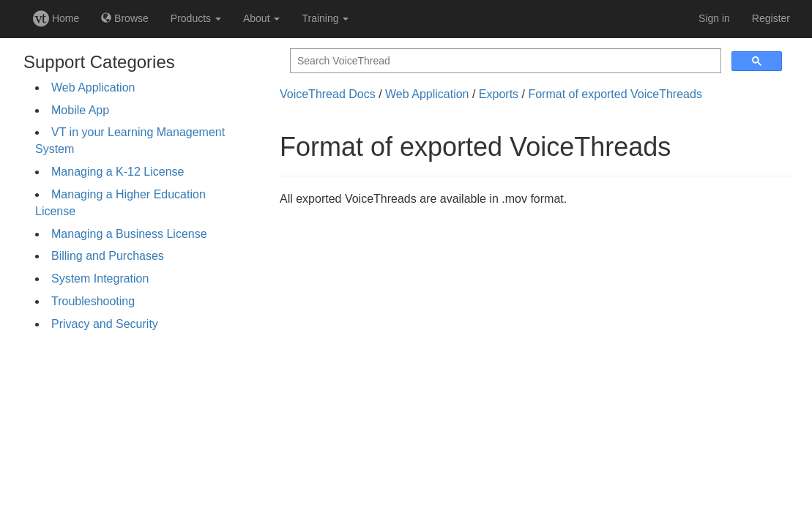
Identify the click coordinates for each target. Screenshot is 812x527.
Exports (499, 94)
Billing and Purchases (108, 256)
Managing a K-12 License (118, 172)
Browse (125, 18)
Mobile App (80, 110)
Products (196, 18)
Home (56, 18)
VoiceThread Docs (328, 94)
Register (771, 18)
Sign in (714, 18)
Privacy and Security (105, 324)
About (261, 18)
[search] (504, 61)
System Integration (100, 279)
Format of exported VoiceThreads (615, 94)
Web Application (93, 87)
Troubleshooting (93, 301)
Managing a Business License (129, 234)
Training (325, 18)
